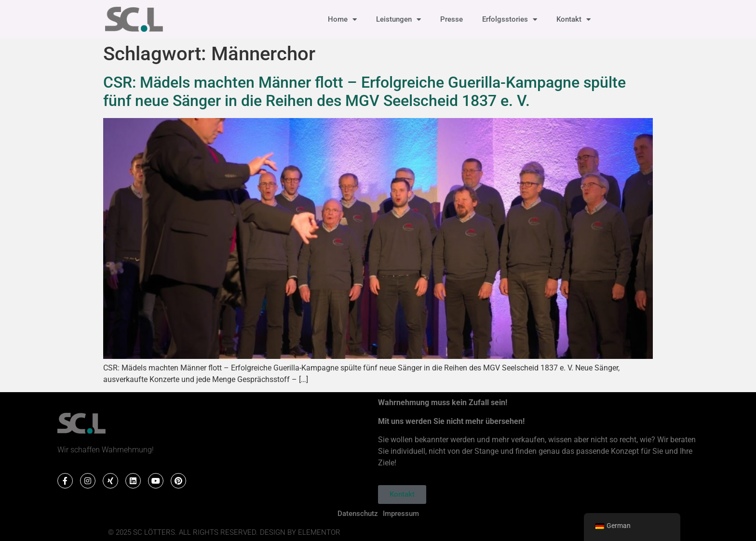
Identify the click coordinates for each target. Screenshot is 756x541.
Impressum (401, 514)
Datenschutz (358, 514)
